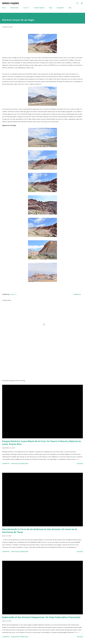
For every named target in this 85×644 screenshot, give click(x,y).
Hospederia (60, 8)
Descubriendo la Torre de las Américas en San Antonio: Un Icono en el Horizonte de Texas (40, 531)
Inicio (4, 8)
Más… (70, 8)
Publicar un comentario (20, 464)
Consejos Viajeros (39, 8)
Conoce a (26, 8)
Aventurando (14, 8)
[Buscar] (77, 3)
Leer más (80, 464)
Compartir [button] (77, 294)
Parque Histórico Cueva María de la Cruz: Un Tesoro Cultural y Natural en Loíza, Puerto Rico (42, 443)
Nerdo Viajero (11, 3)
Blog (51, 8)
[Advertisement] (42, 361)
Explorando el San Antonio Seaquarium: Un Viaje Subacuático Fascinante (41, 617)
